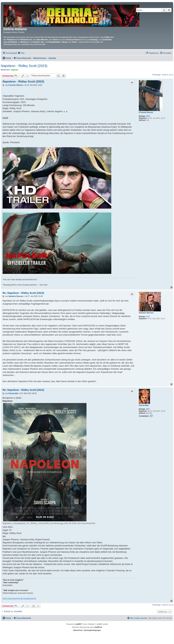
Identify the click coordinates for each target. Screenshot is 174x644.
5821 (148, 409)
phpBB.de (98, 627)
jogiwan (15, 70)
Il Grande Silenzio (146, 112)
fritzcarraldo (144, 405)
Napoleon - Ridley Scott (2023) (24, 66)
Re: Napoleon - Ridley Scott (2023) (23, 293)
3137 (148, 317)
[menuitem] (21, 53)
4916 (148, 116)
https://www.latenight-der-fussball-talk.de (19, 598)
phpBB (78, 624)
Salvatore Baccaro (146, 313)
